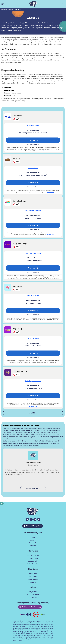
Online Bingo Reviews (7, 10)
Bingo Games (33, 579)
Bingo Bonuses (33, 582)
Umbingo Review (33, 168)
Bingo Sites (33, 574)
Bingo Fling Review (33, 338)
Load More (33, 413)
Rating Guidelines (33, 564)
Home (33, 537)
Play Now (32, 140)
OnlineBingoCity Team (33, 462)
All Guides (33, 597)
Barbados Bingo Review (33, 211)
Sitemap (33, 546)
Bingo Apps (33, 576)
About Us (33, 540)
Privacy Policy (33, 558)
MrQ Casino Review (33, 125)
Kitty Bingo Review (33, 296)
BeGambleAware (43, 151)
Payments (33, 592)
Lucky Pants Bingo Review (33, 253)
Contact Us (33, 543)
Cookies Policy (33, 561)
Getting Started (33, 595)
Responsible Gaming (33, 555)
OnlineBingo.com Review (33, 381)
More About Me (33, 488)
